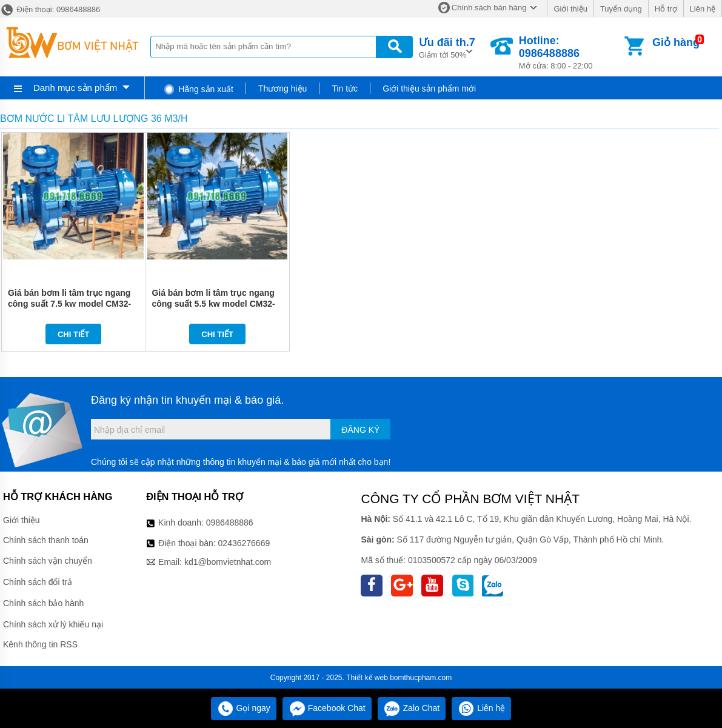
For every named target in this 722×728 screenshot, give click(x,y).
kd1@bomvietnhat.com (228, 562)
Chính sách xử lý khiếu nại (53, 624)
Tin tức (345, 88)
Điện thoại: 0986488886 (50, 9)
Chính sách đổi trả (38, 582)
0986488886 (230, 523)
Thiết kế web (367, 678)
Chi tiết (74, 334)
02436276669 (244, 543)
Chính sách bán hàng (489, 8)
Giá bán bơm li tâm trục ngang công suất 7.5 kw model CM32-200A (69, 304)
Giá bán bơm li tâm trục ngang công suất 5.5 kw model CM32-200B (213, 304)
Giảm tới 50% (447, 47)
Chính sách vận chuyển (48, 561)
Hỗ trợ (666, 9)
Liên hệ (703, 9)
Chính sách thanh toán (46, 540)
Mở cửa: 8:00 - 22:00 (570, 52)
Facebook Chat (327, 708)
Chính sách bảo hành (43, 603)
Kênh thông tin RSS (40, 644)
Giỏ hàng (676, 42)
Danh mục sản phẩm (75, 88)
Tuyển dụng (621, 9)
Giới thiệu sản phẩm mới (429, 88)
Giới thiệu (570, 9)
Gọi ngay (244, 708)
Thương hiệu (282, 88)
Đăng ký (360, 430)
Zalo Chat (412, 708)
